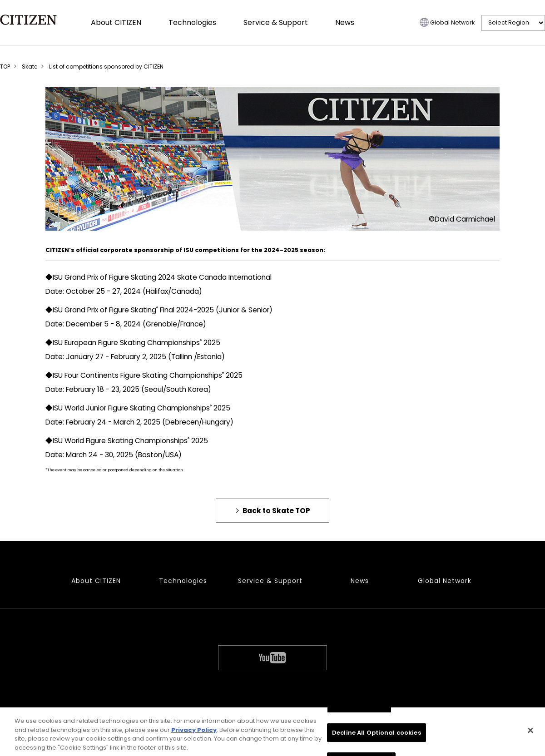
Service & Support (276, 22)
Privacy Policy (194, 732)
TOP (5, 67)
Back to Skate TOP (276, 511)
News (345, 22)
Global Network (452, 22)
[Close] (530, 733)
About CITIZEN (116, 22)
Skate (30, 67)
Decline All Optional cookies (377, 735)
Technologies (192, 22)
